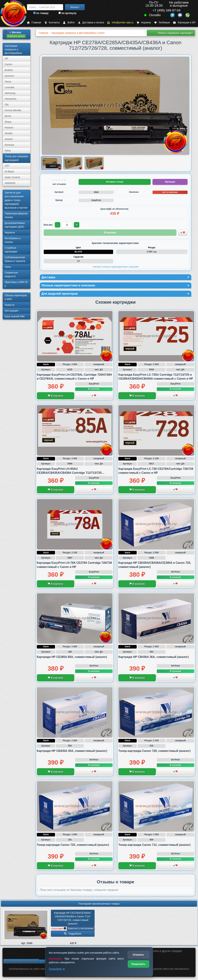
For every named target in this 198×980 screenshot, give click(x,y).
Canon (8, 64)
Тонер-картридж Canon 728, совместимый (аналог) (154, 752)
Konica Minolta (13, 110)
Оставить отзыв (115, 182)
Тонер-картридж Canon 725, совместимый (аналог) (73, 846)
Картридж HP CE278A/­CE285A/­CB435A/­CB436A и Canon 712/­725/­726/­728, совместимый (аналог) (73, 919)
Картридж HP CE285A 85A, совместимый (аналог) (72, 658)
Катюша (9, 145)
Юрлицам (170, 182)
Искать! (75, 7)
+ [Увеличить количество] (77, 225)
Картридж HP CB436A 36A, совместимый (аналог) (153, 658)
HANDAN (10, 183)
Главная (34, 23)
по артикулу (68, 13)
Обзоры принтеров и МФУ (16, 297)
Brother (9, 70)
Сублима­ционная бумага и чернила (15, 259)
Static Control (12, 177)
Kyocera (9, 76)
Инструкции (12, 311)
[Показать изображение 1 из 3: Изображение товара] (51, 163)
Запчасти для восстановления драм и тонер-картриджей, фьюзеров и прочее (16, 200)
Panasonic (11, 99)
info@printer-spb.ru (120, 23)
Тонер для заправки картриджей (16, 158)
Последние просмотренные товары (99, 904)
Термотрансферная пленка (16, 215)
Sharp (8, 122)
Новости (10, 305)
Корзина (144, 23)
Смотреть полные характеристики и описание (116, 267)
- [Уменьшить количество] (58, 225)
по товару (41, 13)
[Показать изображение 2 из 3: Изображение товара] (73, 163)
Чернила (10, 232)
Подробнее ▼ (57, 969)
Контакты (52, 23)
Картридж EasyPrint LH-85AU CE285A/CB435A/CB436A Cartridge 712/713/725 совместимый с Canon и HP (69, 474)
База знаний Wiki (15, 316)
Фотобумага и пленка (13, 240)
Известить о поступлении (81, 929)
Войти (69, 23)
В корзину (55, 396)
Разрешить (138, 964)
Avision (9, 139)
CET (7, 166)
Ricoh (8, 116)
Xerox (8, 82)
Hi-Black (9, 172)
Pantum (9, 128)
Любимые (162, 23)
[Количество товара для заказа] (67, 225)
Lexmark (10, 87)
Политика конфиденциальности (21, 962)
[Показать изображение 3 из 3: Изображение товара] (94, 163)
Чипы (8, 267)
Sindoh (9, 133)
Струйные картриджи (11, 250)
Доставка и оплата (91, 23)
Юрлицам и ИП (184, 23)
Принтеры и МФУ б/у (16, 284)
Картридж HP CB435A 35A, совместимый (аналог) (72, 752)
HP (6, 59)
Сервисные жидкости (11, 274)
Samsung (10, 93)
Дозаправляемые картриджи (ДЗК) (15, 225)
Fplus (8, 151)
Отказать (138, 955)
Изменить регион (16, 36)
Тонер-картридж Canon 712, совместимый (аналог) (154, 846)
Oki (7, 105)
